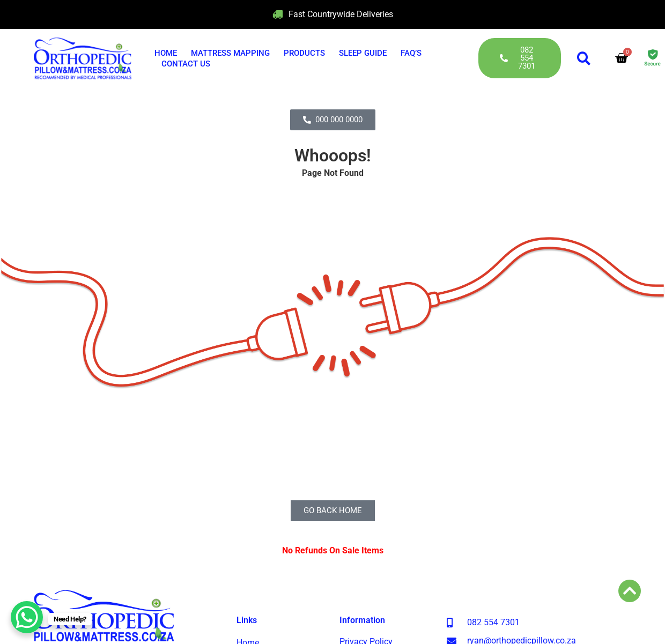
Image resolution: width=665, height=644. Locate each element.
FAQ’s (411, 53)
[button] (584, 58)
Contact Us (186, 64)
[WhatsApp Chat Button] (27, 617)
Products (304, 53)
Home (166, 53)
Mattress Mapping (230, 53)
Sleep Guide (363, 53)
